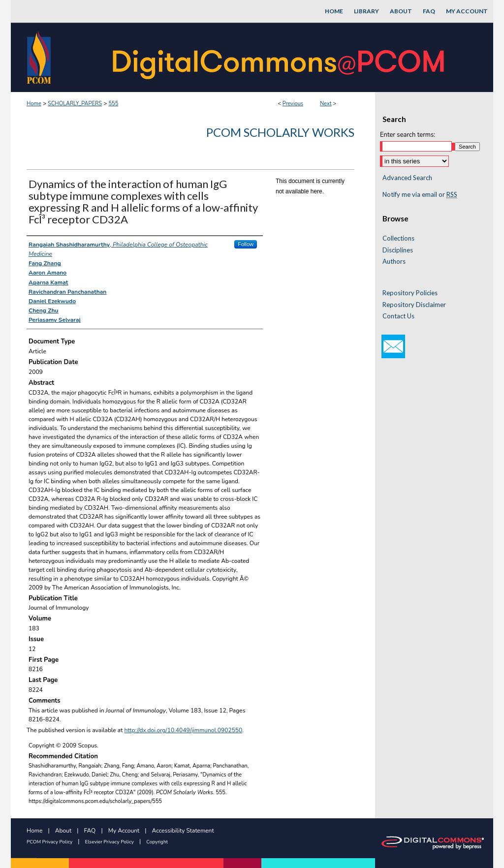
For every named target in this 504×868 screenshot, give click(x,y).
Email (393, 346)
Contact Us (398, 316)
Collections (398, 238)
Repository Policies (410, 293)
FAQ (90, 831)
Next (326, 104)
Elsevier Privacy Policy (110, 842)
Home (34, 104)
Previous (293, 104)
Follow (246, 244)
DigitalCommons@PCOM (280, 57)
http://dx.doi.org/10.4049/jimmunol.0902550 (184, 730)
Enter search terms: (408, 135)
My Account (124, 831)
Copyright (157, 842)
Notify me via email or (420, 195)
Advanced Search (407, 178)
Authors (394, 262)
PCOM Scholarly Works (280, 132)
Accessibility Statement (183, 831)
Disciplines (398, 250)
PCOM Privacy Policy (49, 842)
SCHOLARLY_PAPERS (75, 104)
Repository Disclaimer (414, 305)
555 (113, 104)
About (63, 831)
